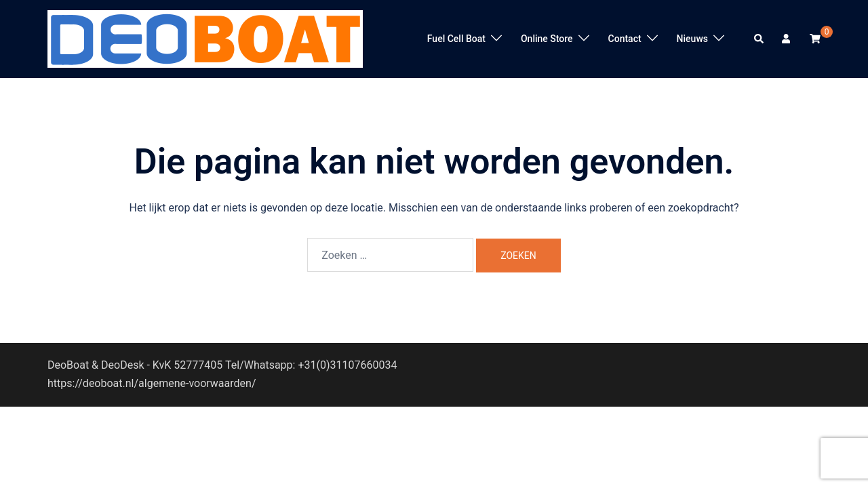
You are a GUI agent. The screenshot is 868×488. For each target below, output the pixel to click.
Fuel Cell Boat (456, 39)
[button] (759, 39)
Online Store (547, 39)
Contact (625, 39)
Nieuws (692, 39)
